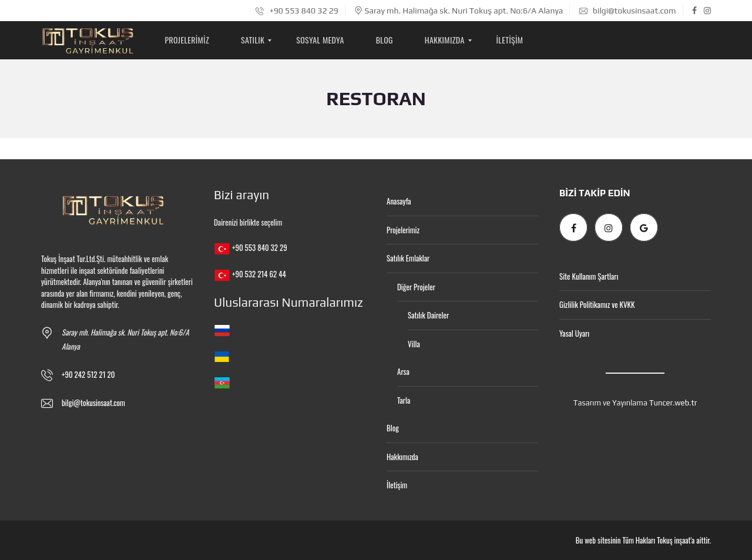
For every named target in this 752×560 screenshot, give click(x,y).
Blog (393, 428)
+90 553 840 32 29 (297, 11)
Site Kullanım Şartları (589, 276)
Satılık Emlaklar (408, 258)
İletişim (397, 485)
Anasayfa (399, 201)
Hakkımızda (402, 457)
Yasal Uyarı (574, 333)
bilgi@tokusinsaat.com (628, 11)
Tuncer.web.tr (673, 403)
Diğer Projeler (416, 287)
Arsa (403, 371)
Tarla (404, 400)
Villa (414, 344)
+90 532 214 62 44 (259, 274)
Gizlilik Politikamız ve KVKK (597, 304)
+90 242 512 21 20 (88, 374)
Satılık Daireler (428, 315)
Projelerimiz (403, 230)
